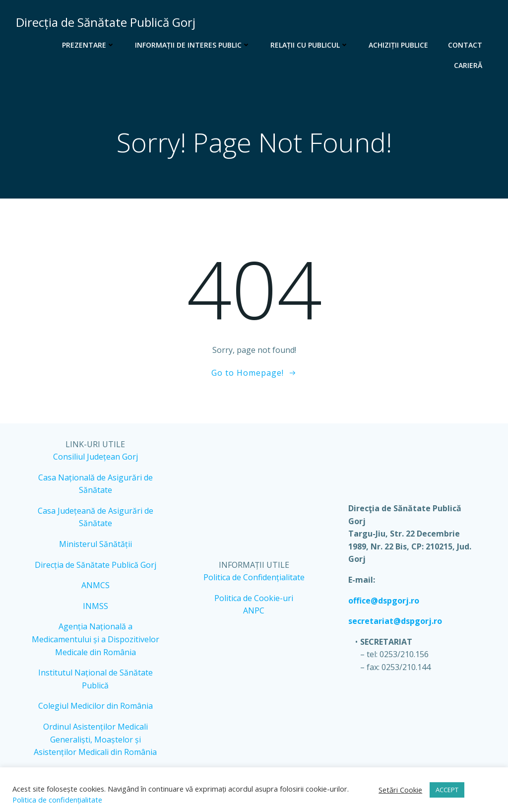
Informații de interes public (193, 45)
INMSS (95, 606)
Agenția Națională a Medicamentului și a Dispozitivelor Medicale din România (95, 639)
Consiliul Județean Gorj (95, 457)
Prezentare (89, 45)
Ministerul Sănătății (95, 544)
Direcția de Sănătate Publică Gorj (95, 565)
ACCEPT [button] (447, 790)
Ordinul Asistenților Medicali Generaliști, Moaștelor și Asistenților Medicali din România (95, 739)
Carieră (468, 65)
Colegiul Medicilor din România (95, 706)
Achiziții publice (398, 45)
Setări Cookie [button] (400, 790)
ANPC (254, 610)
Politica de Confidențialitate (254, 577)
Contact (465, 45)
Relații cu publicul (310, 45)
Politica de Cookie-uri (254, 598)
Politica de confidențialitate (57, 800)
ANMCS (95, 585)
